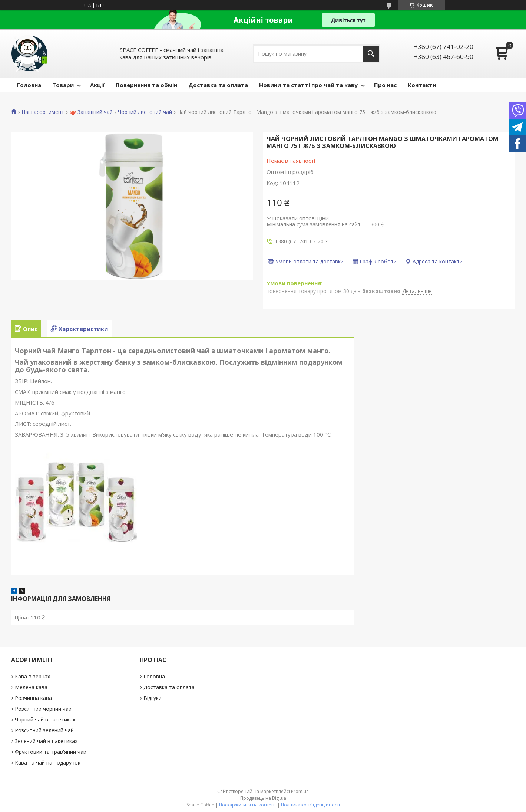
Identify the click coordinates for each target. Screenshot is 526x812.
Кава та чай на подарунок (48, 762)
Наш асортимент (43, 112)
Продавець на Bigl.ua (263, 798)
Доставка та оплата (218, 85)
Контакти (422, 85)
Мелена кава (31, 687)
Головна (29, 85)
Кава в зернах (32, 676)
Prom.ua (300, 791)
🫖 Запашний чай (91, 112)
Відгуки (153, 698)
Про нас (385, 85)
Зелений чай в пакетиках (46, 741)
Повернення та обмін (146, 85)
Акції (97, 85)
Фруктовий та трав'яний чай (51, 752)
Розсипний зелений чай (44, 730)
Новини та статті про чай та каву (308, 85)
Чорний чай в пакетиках (45, 719)
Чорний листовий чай (145, 112)
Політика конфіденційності (310, 805)
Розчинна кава (33, 698)
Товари (63, 85)
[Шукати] (371, 54)
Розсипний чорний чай (43, 709)
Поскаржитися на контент (248, 805)
